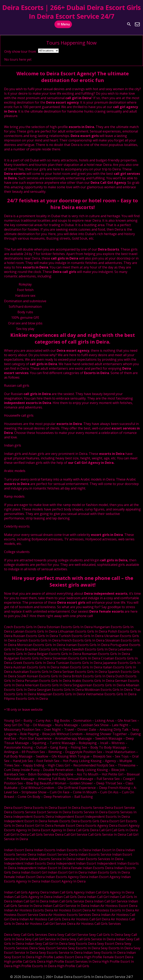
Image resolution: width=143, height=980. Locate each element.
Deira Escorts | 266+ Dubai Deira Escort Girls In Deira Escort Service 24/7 (71, 12)
